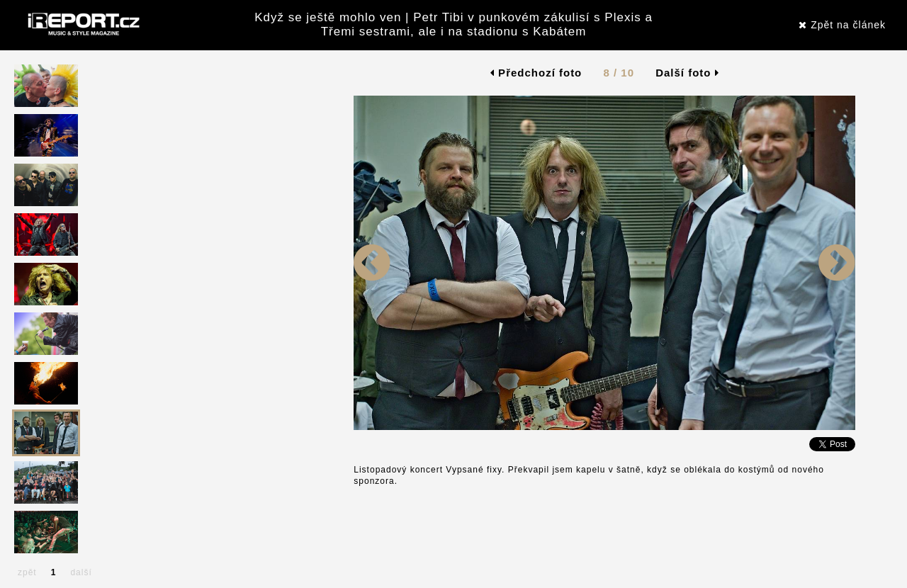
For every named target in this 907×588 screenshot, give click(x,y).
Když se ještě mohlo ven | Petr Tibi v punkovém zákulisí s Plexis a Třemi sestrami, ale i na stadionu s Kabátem (453, 24)
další (81, 572)
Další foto (687, 73)
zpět (27, 572)
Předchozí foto (536, 73)
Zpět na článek (842, 25)
